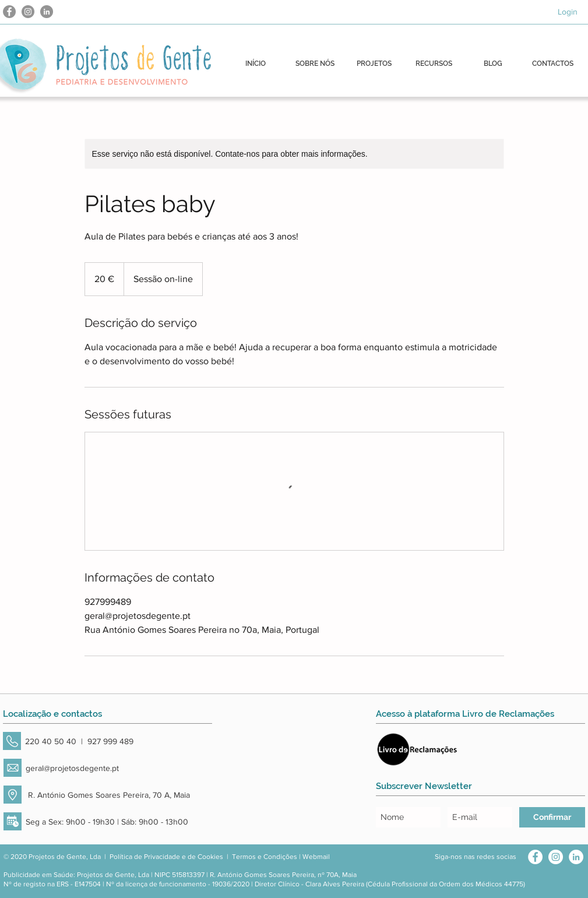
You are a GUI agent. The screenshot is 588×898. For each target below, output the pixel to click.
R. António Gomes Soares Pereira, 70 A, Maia (108, 795)
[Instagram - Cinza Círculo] (28, 12)
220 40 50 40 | (56, 741)
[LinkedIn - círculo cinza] (47, 12)
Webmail (316, 857)
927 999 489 (110, 741)
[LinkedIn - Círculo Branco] (576, 857)
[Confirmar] (552, 817)
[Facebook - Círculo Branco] (535, 857)
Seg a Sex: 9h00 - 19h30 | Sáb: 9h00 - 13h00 (107, 822)
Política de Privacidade (145, 857)
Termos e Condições (265, 857)
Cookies (210, 857)
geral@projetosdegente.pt (72, 768)
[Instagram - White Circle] (556, 857)
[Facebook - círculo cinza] (9, 12)
